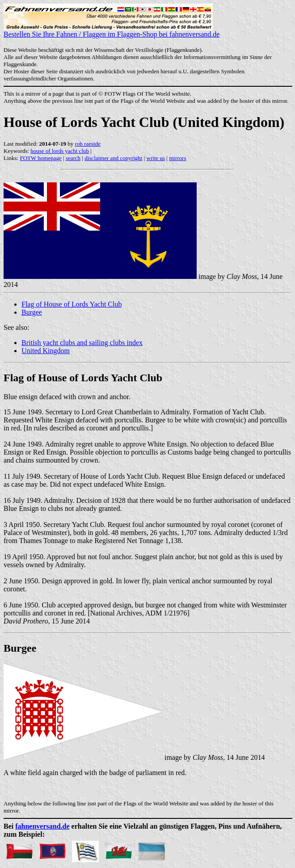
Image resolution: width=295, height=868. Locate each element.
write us (156, 158)
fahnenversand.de (42, 826)
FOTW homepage (40, 158)
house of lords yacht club (60, 151)
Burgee (32, 312)
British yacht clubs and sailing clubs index (82, 343)
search (73, 158)
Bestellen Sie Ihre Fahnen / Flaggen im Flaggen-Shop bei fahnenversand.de (112, 31)
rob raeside (88, 144)
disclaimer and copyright (113, 158)
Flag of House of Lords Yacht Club (72, 304)
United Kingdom (46, 351)
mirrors (177, 158)
